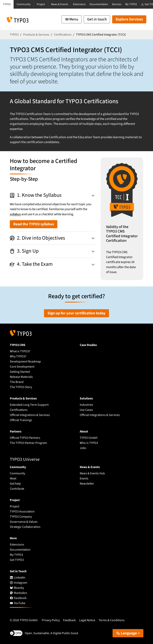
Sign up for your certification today (76, 313)
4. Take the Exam (31, 264)
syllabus (15, 214)
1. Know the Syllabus (36, 195)
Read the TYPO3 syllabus (34, 224)
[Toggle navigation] (72, 19)
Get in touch (97, 19)
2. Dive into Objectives (37, 238)
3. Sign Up (24, 251)
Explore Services (129, 19)
